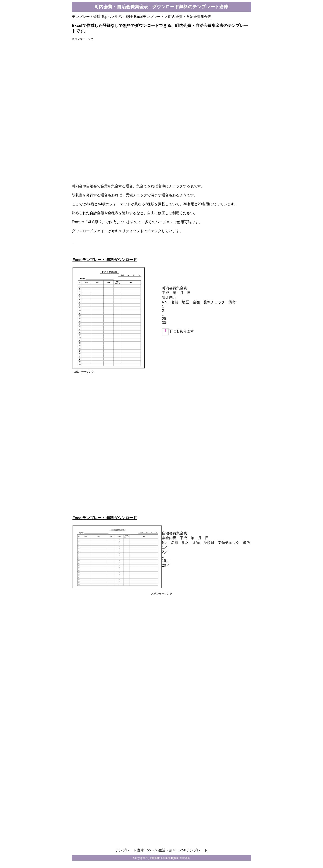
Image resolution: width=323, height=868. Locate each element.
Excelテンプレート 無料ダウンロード (105, 260)
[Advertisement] (161, 75)
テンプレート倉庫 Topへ (91, 17)
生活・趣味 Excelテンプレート (140, 17)
